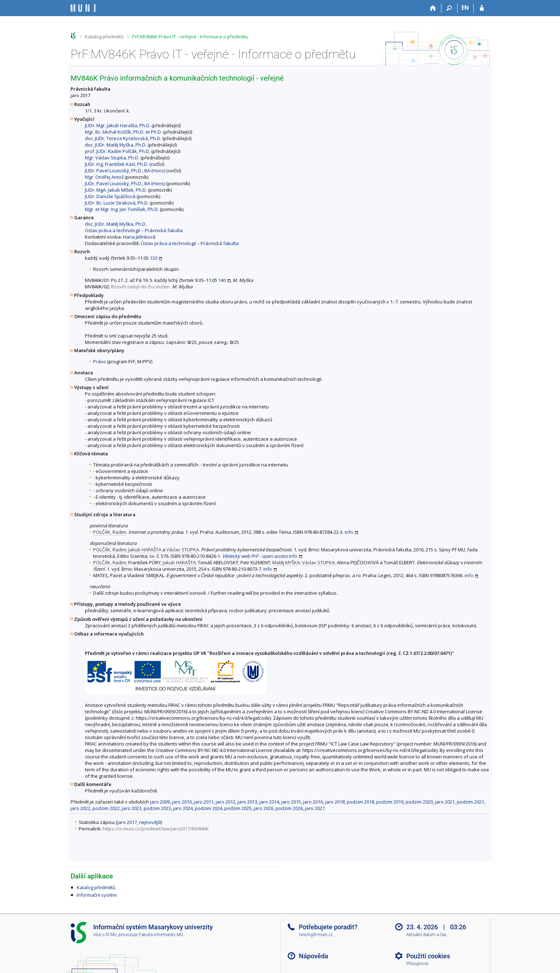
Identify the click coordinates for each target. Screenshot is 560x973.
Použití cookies (428, 956)
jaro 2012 (226, 802)
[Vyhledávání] (449, 8)
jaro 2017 (127, 822)
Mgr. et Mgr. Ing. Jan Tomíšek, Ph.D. (122, 209)
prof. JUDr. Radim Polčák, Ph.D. (118, 151)
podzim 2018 (360, 802)
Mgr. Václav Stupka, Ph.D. (112, 158)
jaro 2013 (247, 802)
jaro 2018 (335, 802)
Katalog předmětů (104, 37)
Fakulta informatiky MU (161, 935)
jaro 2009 (160, 802)
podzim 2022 (106, 808)
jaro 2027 (315, 808)
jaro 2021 (445, 802)
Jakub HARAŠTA (145, 550)
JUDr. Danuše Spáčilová (110, 196)
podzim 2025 (238, 808)
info (349, 532)
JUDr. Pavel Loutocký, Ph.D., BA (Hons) (125, 171)
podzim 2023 (157, 808)
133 (154, 258)
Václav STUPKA (183, 550)
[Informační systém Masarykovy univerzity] (83, 8)
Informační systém (97, 895)
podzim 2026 (289, 808)
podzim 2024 (209, 808)
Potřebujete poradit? (328, 927)
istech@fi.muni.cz (316, 935)
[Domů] (433, 8)
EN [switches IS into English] (465, 8)
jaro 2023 (132, 808)
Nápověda (313, 956)
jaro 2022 (80, 808)
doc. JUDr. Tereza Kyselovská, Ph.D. (123, 138)
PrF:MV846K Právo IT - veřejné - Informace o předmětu (190, 37)
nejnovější (150, 822)
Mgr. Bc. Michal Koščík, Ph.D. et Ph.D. (123, 132)
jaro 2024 (183, 808)
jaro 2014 (269, 802)
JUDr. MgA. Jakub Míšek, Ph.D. (116, 190)
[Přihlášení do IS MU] (482, 8)
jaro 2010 (182, 802)
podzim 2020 (419, 802)
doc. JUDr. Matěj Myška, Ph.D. (116, 145)
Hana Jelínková (139, 237)
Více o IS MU (105, 935)
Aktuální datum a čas (426, 935)
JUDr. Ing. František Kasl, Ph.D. (117, 164)
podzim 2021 (470, 802)
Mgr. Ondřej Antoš (104, 177)
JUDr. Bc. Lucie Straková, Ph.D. (117, 203)
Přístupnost (417, 964)
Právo (100, 361)
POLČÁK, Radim (110, 532)
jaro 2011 (204, 802)
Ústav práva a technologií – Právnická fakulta (134, 230)
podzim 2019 (390, 802)
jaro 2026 (264, 808)
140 (222, 280)
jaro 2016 (313, 802)
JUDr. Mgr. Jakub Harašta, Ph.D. (118, 125)
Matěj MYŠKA (286, 562)
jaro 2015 (291, 802)
